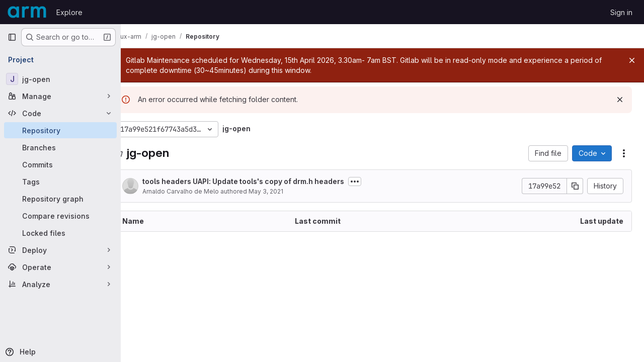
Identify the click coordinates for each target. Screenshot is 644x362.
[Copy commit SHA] (575, 186)
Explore (69, 12)
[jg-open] (60, 79)
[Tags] (60, 182)
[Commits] (60, 164)
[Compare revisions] (60, 216)
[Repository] (60, 130)
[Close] (632, 60)
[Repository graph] (60, 199)
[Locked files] (60, 233)
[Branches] (60, 147)
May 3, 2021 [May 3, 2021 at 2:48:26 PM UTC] (285, 191)
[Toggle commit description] (374, 182)
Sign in (621, 12)
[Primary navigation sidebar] (12, 37)
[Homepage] (27, 12)
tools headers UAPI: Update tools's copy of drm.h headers (262, 181)
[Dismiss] (620, 100)
